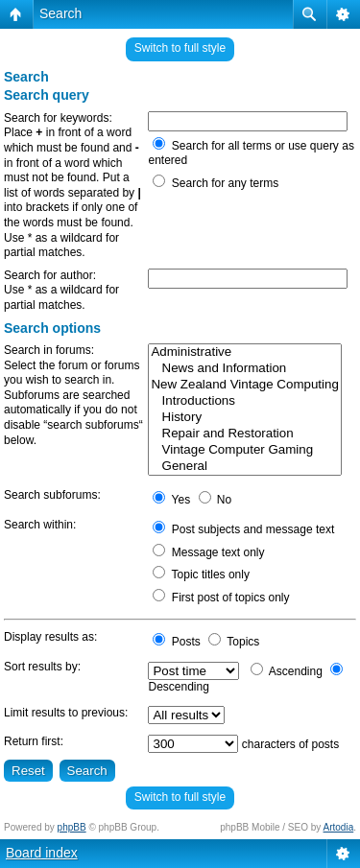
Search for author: (50, 275)
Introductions (244, 401)
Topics (234, 642)
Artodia (339, 827)
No (216, 500)
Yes (171, 500)
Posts (176, 642)
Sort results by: (42, 667)
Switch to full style (180, 48)
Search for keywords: (58, 118)
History (244, 418)
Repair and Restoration (244, 434)
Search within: (40, 525)
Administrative (244, 352)
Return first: (34, 741)
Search (60, 13)
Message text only (208, 552)
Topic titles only (201, 575)
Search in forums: (49, 350)
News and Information (244, 369)
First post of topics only (221, 598)
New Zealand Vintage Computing (244, 385)
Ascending (287, 671)
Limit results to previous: (66, 713)
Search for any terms (216, 183)
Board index (42, 853)
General (244, 467)
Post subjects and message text (243, 529)
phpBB (72, 827)
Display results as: (50, 637)
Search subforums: (52, 495)
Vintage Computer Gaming (244, 450)
